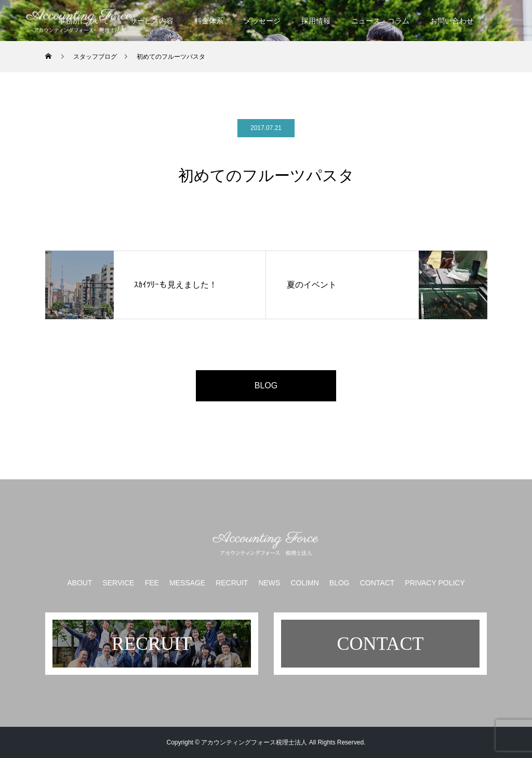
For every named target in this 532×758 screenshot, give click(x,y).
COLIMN (304, 583)
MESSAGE (187, 583)
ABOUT (79, 583)
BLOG (266, 385)
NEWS (269, 583)
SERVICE (118, 583)
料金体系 (209, 21)
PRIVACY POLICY (435, 583)
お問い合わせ (452, 21)
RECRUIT (232, 583)
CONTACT (377, 583)
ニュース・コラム (380, 21)
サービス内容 (152, 21)
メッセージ (262, 21)
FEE (152, 583)
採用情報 (316, 21)
